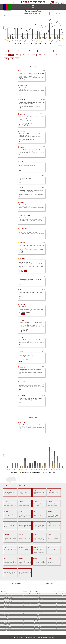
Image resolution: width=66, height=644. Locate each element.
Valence (22, 367)
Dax (21, 176)
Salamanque (24, 85)
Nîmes (22, 320)
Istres (22, 277)
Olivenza (23, 114)
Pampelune (23, 228)
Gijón (22, 161)
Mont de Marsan (25, 215)
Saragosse (23, 71)
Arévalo (22, 243)
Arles (22, 352)
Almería (22, 131)
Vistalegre (23, 422)
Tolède (22, 290)
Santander (23, 202)
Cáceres (22, 304)
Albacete (23, 100)
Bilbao (22, 147)
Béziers (22, 188)
